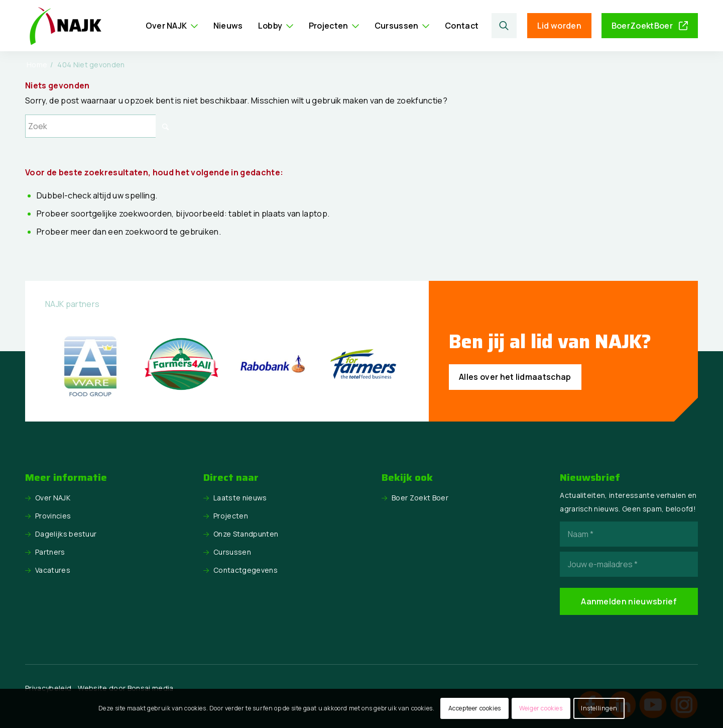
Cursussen (232, 552)
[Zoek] (504, 26)
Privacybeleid (48, 688)
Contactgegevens (246, 570)
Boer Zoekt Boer (420, 498)
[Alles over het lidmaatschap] (515, 377)
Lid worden (559, 26)
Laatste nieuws (240, 498)
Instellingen (599, 708)
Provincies (53, 516)
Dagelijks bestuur (66, 534)
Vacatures (53, 570)
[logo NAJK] (65, 26)
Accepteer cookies (475, 708)
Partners (50, 552)
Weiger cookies (541, 708)
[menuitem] (172, 26)
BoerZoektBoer (642, 26)
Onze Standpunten (246, 534)
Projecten (231, 516)
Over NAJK (53, 498)
